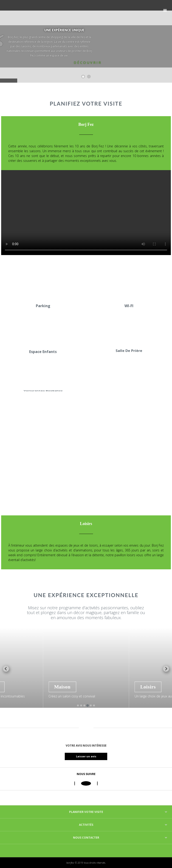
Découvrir (88, 62)
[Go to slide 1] (78, 705)
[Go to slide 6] (94, 705)
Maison (100, 687)
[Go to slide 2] (81, 705)
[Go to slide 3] (84, 705)
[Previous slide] (6, 669)
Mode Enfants (21, 687)
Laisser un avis (90, 756)
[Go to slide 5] (91, 705)
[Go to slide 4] (88, 706)
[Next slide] (166, 669)
